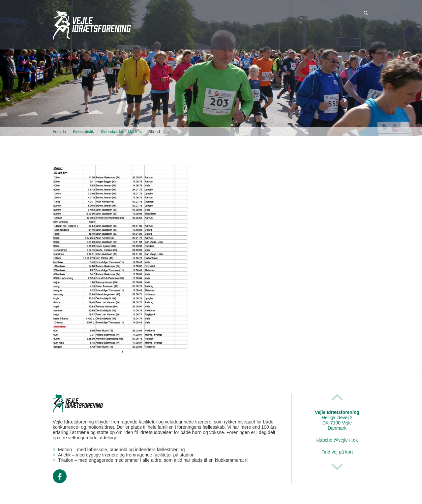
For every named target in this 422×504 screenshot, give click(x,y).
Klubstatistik (83, 132)
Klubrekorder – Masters (121, 132)
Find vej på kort (337, 452)
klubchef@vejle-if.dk (337, 440)
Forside (59, 132)
